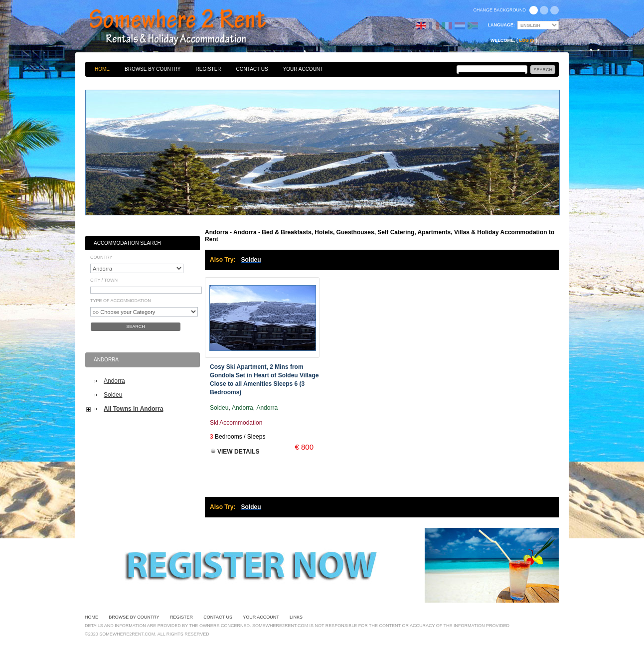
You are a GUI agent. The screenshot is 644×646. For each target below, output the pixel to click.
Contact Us (252, 69)
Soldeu (113, 395)
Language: (502, 25)
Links (296, 617)
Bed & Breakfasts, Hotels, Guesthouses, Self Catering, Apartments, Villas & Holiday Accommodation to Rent (188, 27)
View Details (238, 452)
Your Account (303, 69)
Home (102, 69)
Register (208, 69)
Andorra (114, 381)
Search (136, 326)
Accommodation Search (127, 243)
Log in (527, 40)
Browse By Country (153, 69)
